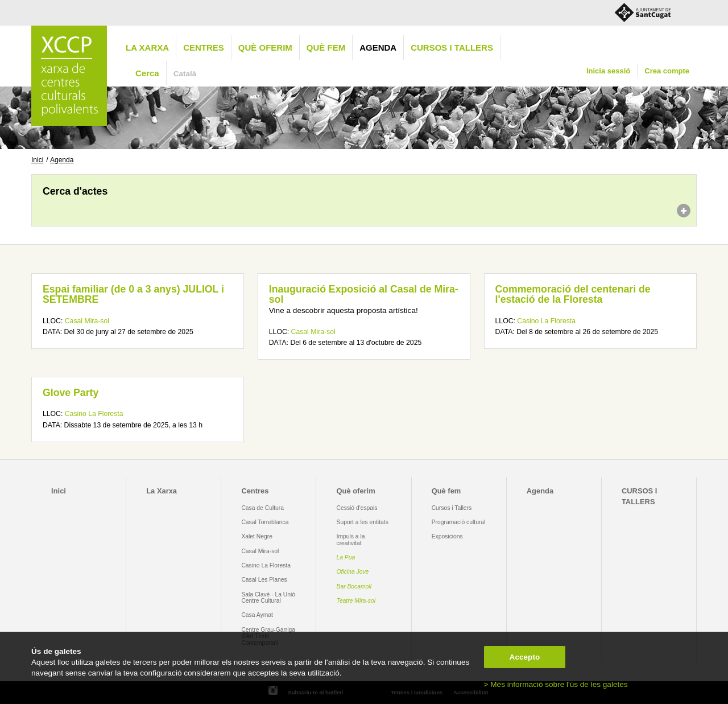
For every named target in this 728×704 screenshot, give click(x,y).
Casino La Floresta (546, 321)
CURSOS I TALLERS (452, 48)
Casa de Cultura (262, 508)
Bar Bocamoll (354, 586)
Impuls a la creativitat (351, 540)
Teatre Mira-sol (356, 601)
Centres (204, 48)
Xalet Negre (257, 536)
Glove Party (71, 393)
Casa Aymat (257, 615)
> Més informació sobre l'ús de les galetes (556, 684)
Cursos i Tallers (452, 508)
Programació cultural (459, 522)
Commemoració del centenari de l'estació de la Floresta (573, 294)
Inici (37, 160)
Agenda (378, 48)
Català (185, 74)
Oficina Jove (353, 572)
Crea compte (667, 71)
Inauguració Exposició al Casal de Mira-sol (364, 294)
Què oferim (265, 48)
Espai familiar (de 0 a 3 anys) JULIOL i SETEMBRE (133, 294)
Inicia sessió (608, 71)
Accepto (525, 657)
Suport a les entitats (363, 522)
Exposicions (447, 536)
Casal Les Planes (264, 580)
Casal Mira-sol (87, 321)
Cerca (147, 73)
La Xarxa (147, 48)
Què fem (326, 48)
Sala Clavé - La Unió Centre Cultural (268, 598)
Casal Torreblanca (265, 522)
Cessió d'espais (357, 508)
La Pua (346, 557)
